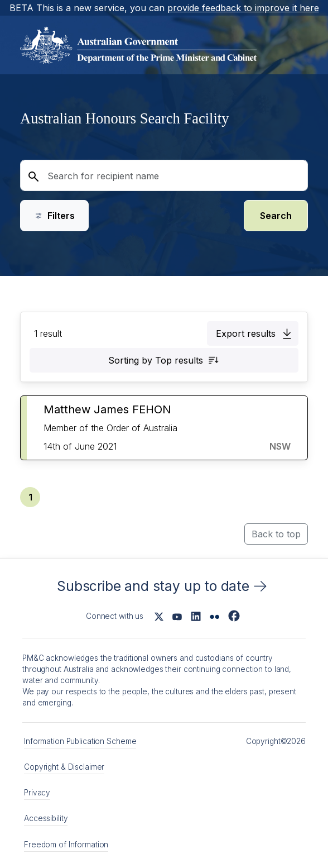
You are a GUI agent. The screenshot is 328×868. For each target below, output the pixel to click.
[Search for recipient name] (164, 175)
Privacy (37, 793)
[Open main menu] (296, 45)
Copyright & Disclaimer (64, 767)
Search (276, 216)
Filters (54, 216)
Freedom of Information (66, 845)
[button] (253, 333)
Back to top (276, 534)
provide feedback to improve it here (243, 8)
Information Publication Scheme (80, 741)
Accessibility (46, 818)
